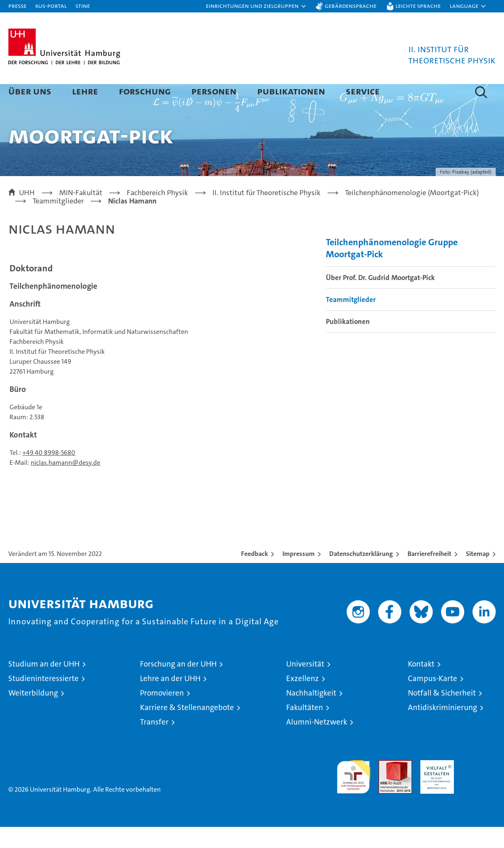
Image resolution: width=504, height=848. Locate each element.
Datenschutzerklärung (361, 575)
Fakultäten (305, 728)
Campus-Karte (433, 699)
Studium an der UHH (44, 685)
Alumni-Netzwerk (317, 743)
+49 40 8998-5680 (49, 474)
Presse (17, 6)
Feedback (254, 575)
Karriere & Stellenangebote (187, 728)
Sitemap (478, 575)
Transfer (154, 743)
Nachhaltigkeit (311, 714)
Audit (386, 786)
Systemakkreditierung (479, 786)
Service (363, 91)
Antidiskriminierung (443, 728)
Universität (305, 685)
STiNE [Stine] (83, 6)
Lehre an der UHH (170, 699)
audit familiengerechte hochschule (353, 794)
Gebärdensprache (351, 6)
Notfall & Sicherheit (442, 714)
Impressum (299, 575)
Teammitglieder (351, 321)
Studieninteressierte (43, 699)
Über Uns (30, 91)
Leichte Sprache (418, 6)
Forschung (145, 91)
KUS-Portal (51, 6)
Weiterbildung (33, 714)
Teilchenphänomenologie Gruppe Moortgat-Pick (392, 269)
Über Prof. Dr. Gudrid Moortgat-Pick (380, 299)
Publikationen (291, 91)
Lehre (85, 91)
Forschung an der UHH (178, 685)
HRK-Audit (435, 786)
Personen (214, 91)
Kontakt (421, 685)
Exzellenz (303, 699)
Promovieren (162, 714)
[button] (256, 6)
